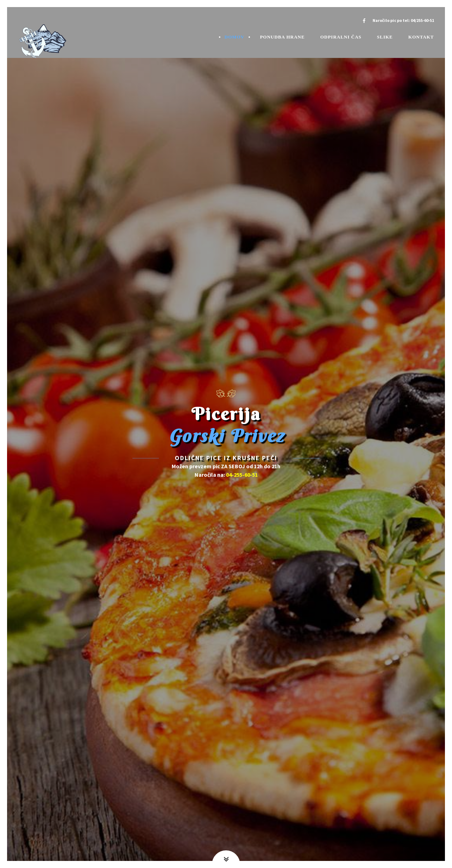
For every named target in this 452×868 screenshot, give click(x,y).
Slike (385, 37)
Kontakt (421, 37)
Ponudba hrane (282, 37)
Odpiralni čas (341, 37)
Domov (234, 37)
